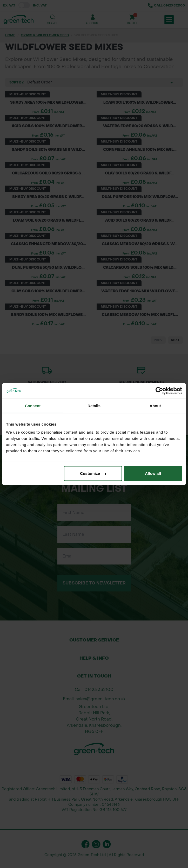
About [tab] (155, 405)
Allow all (153, 473)
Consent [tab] (33, 405)
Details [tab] (94, 405)
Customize (93, 473)
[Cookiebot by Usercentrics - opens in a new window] (159, 391)
